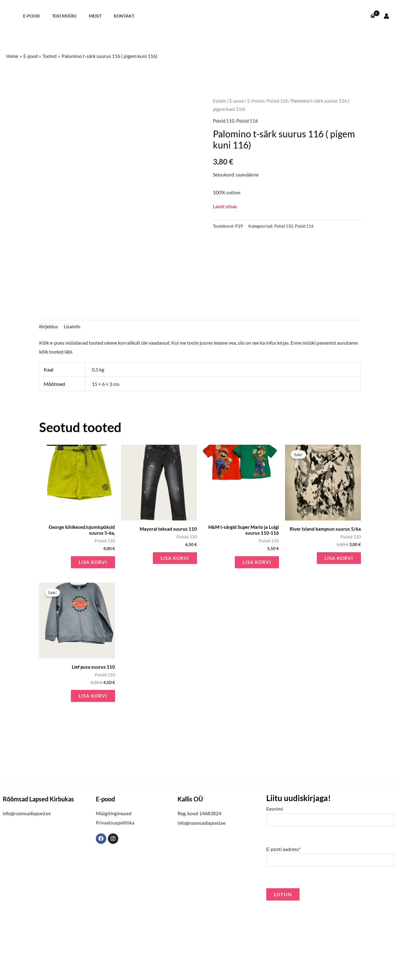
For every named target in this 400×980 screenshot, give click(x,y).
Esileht (220, 101)
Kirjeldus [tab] (49, 392)
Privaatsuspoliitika (116, 891)
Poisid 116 (249, 121)
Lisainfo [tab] (73, 392)
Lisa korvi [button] (92, 629)
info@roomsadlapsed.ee (28, 882)
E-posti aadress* (330, 927)
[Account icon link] (386, 16)
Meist (86, 16)
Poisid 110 (280, 101)
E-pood (30, 16)
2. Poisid (257, 101)
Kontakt (112, 16)
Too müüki (59, 16)
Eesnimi (330, 885)
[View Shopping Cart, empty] (373, 16)
